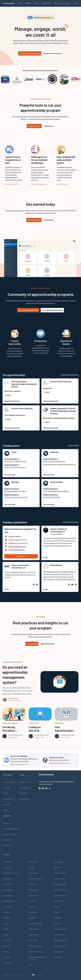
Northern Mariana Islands (37, 958)
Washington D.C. (61, 940)
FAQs (5, 793)
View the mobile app (40, 184)
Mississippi (34, 896)
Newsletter (25, 782)
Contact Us (9, 846)
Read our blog (32, 644)
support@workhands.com (60, 763)
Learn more (49, 126)
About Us (7, 823)
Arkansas (8, 884)
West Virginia (60, 946)
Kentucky (8, 963)
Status (7, 805)
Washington (59, 935)
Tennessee (59, 901)
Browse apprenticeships (70, 375)
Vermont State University (61, 381)
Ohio (31, 965)
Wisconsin (59, 952)
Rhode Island (60, 884)
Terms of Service (11, 829)
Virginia (58, 924)
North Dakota (35, 952)
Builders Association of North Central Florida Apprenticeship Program (63, 411)
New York (33, 940)
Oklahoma (58, 862)
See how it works (13, 184)
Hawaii (6, 929)
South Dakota (60, 896)
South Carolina (56, 482)
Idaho (6, 935)
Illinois (7, 940)
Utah (56, 912)
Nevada (32, 918)
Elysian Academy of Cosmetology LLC (59, 530)
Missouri (33, 901)
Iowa (5, 952)
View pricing (49, 220)
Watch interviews (48, 644)
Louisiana (33, 862)
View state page (21, 475)
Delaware (8, 907)
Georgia (7, 918)
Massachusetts (36, 879)
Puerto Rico (59, 879)
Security (7, 840)
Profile (60, 558)
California (54, 452)
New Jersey (34, 929)
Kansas (7, 957)
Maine (31, 867)
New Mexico (34, 935)
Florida (7, 912)
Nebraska (33, 912)
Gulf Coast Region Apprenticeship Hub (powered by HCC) (24, 384)
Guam (6, 924)
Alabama (7, 862)
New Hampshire (35, 924)
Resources (8, 799)
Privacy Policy (10, 834)
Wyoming (58, 957)
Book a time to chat (19, 764)
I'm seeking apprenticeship (52, 310)
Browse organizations (71, 522)
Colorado (8, 896)
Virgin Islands (61, 929)
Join (5, 810)
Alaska (7, 867)
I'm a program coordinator (28, 310)
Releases (24, 793)
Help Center (25, 788)
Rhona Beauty (56, 565)
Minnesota (33, 890)
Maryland (33, 873)
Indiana (7, 946)
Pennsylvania (60, 873)
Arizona (7, 879)
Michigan (15, 482)
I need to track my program (30, 53)
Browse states (73, 445)
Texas (14, 452)
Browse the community (53, 53)
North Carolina (36, 946)
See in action (63, 184)
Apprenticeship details (21, 401)
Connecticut (9, 901)
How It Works (9, 782)
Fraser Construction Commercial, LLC (20, 566)
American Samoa (11, 873)
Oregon (57, 867)
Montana (33, 907)
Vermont (58, 918)
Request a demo (34, 126)
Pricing (7, 788)
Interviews (25, 799)
